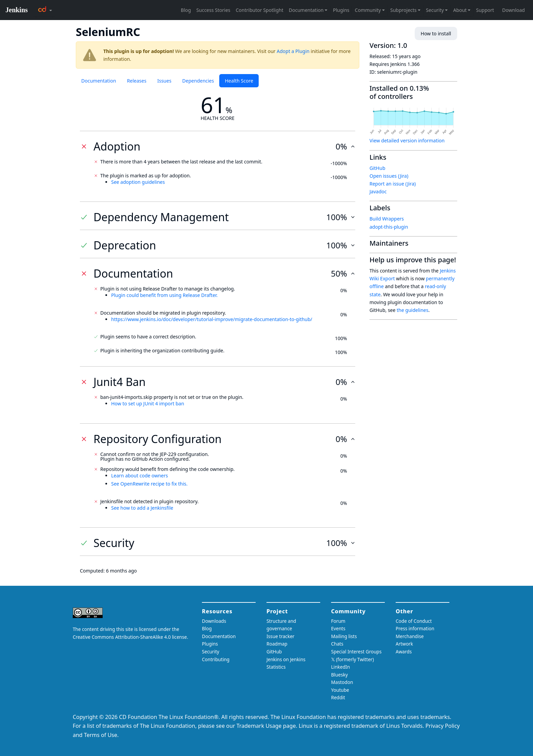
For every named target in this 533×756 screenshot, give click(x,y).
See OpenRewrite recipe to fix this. (149, 484)
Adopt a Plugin (293, 51)
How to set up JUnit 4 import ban (148, 403)
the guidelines (412, 310)
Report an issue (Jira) (393, 184)
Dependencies (198, 81)
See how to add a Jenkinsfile (142, 508)
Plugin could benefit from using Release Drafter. (164, 295)
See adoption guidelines (138, 182)
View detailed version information (407, 140)
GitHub (377, 168)
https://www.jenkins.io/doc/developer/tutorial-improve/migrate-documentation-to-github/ (212, 319)
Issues (164, 81)
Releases (136, 81)
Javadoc (378, 191)
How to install (436, 33)
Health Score (239, 81)
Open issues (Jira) (389, 176)
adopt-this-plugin (389, 227)
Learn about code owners (140, 476)
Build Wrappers (387, 219)
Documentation (99, 81)
